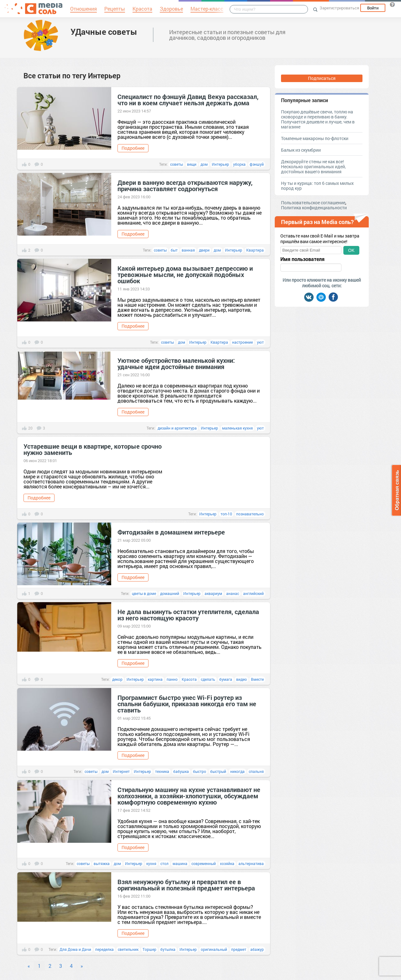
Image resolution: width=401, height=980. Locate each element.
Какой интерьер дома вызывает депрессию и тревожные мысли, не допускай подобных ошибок (185, 274)
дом (204, 164)
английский (253, 593)
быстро (200, 771)
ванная (188, 250)
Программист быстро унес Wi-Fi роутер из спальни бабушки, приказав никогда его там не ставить (187, 704)
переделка (104, 949)
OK (351, 250)
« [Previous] (29, 966)
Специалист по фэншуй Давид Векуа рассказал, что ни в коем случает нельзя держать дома (188, 100)
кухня (151, 863)
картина (155, 679)
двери (204, 250)
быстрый (218, 771)
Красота (189, 679)
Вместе (257, 679)
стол (164, 863)
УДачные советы (104, 32)
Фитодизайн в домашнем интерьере (171, 532)
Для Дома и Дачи (75, 949)
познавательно (250, 514)
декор (117, 679)
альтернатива (251, 863)
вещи (192, 164)
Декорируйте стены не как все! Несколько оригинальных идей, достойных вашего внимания (313, 167)
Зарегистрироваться (339, 8)
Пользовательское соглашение (313, 203)
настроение (242, 342)
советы (177, 164)
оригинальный (214, 949)
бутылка (168, 949)
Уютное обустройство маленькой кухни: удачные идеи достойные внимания (176, 363)
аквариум (213, 593)
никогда (237, 771)
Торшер (149, 949)
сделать (208, 679)
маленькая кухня (237, 428)
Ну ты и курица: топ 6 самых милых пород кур (317, 186)
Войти (373, 8)
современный (204, 863)
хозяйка (227, 863)
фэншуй (257, 164)
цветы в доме (144, 593)
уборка (239, 164)
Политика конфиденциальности (314, 208)
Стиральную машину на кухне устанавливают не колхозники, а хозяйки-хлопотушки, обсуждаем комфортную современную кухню (189, 796)
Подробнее (133, 148)
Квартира (255, 250)
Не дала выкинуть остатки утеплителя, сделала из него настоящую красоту (188, 615)
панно (172, 679)
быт (174, 250)
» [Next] (82, 966)
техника (162, 771)
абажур (257, 949)
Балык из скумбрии (301, 150)
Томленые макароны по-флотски (315, 138)
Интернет (121, 771)
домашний (170, 593)
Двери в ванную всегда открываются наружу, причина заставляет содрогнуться (185, 185)
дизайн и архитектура (177, 428)
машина (180, 863)
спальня (256, 771)
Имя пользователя (302, 259)
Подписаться (322, 78)
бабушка (181, 771)
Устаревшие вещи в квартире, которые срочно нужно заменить (93, 449)
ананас (233, 593)
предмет (239, 949)
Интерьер (220, 164)
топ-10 (226, 514)
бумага (226, 679)
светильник (128, 949)
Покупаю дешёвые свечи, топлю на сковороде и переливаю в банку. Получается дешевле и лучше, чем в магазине (318, 119)
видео (242, 679)
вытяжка (102, 863)
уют (260, 342)
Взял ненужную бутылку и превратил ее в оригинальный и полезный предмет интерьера (186, 885)
